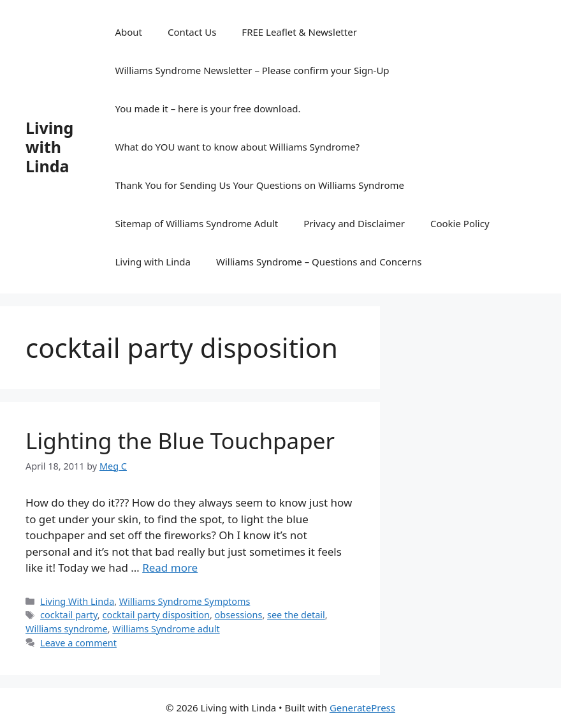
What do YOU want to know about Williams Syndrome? (237, 147)
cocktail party (69, 615)
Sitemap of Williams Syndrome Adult (196, 223)
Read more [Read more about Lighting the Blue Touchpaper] (170, 568)
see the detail (296, 615)
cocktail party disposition (156, 615)
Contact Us (192, 32)
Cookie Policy (460, 223)
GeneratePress (362, 708)
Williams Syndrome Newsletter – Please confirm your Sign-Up (252, 70)
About (128, 32)
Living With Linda (77, 601)
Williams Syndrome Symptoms (185, 601)
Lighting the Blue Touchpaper (180, 441)
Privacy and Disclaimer (354, 223)
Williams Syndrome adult (166, 629)
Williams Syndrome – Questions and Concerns (319, 262)
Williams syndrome (67, 629)
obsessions (239, 615)
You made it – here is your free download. (208, 108)
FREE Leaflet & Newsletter (299, 32)
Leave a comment (78, 643)
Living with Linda (49, 147)
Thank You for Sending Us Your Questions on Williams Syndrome (259, 185)
